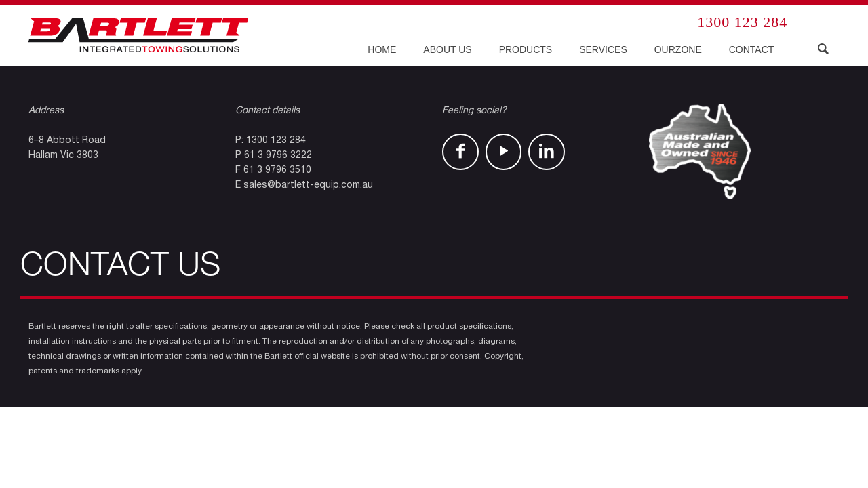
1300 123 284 (742, 22)
